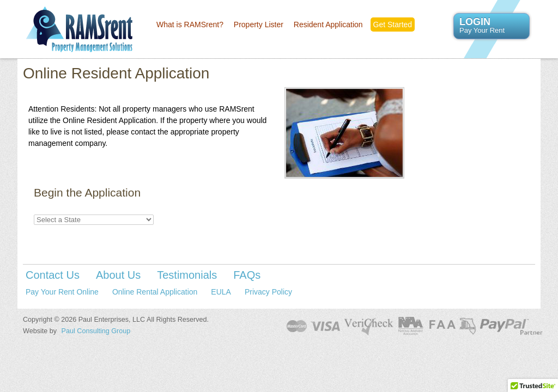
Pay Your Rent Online (62, 292)
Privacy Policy (268, 292)
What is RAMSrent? (190, 24)
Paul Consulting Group (96, 331)
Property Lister (259, 24)
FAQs (247, 275)
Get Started (393, 24)
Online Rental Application (155, 292)
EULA (221, 292)
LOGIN (492, 26)
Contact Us (53, 275)
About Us (118, 275)
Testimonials (187, 275)
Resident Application (328, 24)
